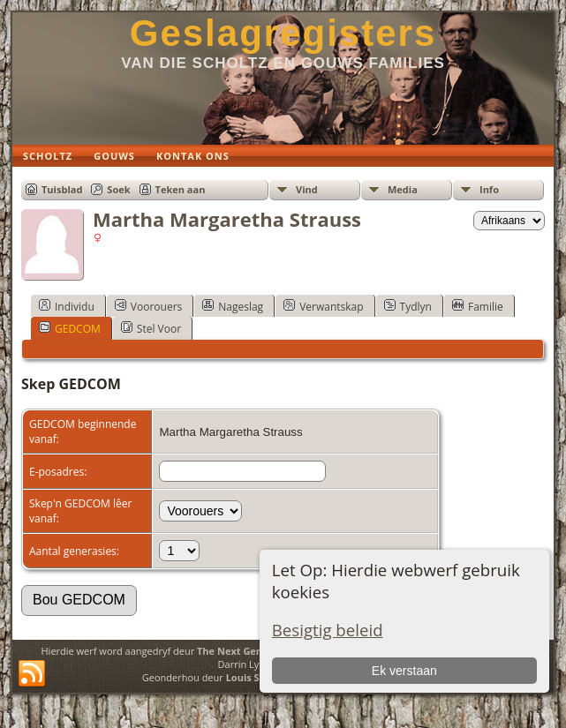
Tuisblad (62, 189)
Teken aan (181, 189)
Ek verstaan (404, 671)
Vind (307, 189)
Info (489, 189)
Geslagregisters (283, 33)
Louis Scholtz (257, 677)
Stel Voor (151, 328)
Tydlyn (408, 306)
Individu (67, 306)
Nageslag (233, 306)
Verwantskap (323, 306)
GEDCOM (70, 328)
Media (403, 189)
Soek (118, 189)
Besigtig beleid (328, 630)
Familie (478, 306)
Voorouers (148, 306)
